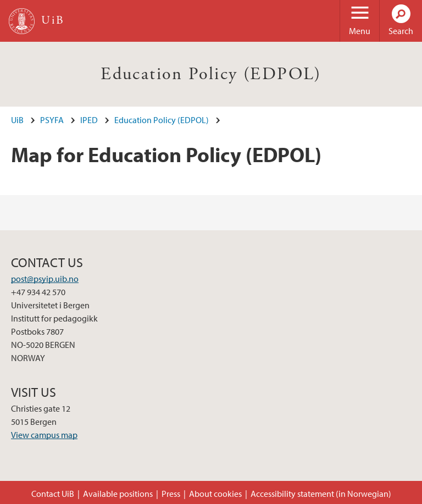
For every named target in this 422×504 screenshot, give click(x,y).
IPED (89, 120)
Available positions (118, 494)
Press (171, 494)
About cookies (215, 494)
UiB (17, 120)
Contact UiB (53, 494)
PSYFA (52, 120)
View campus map (44, 435)
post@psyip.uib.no (45, 279)
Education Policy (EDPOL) (211, 74)
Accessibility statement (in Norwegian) (321, 494)
